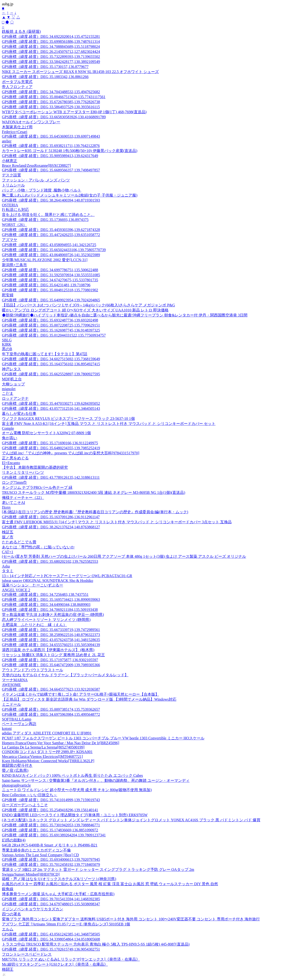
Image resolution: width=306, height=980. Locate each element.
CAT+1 (8, 552)
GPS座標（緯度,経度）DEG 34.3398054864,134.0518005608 (51, 939)
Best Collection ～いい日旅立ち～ (30, 795)
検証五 (8, 532)
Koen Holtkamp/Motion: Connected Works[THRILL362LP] (48, 761)
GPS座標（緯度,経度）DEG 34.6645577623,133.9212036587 (51, 689)
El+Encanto (11, 463)
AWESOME (11, 685)
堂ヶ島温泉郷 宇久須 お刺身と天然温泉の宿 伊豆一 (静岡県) (53, 615)
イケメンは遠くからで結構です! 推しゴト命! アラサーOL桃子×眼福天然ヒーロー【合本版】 (80, 694)
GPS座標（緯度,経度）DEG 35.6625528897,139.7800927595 (51, 374)
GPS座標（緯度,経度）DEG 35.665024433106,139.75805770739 (54, 250)
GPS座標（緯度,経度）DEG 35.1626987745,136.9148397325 (51, 330)
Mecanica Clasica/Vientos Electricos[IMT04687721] (42, 757)
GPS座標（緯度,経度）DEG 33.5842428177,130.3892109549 (51, 62)
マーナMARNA (15, 680)
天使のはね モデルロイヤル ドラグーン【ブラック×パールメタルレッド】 (65, 675)
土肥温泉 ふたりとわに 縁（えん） (34, 625)
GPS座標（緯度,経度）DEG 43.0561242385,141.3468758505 (51, 934)
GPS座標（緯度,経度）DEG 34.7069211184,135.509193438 (50, 610)
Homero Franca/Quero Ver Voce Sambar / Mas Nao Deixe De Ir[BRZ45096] (61, 743)
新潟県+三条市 (14, 265)
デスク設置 (11, 175)
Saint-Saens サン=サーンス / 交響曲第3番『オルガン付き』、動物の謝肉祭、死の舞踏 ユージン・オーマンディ (96, 780)
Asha (6, 566)
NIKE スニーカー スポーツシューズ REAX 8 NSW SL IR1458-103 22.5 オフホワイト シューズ (80, 72)
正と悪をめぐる (15, 458)
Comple (8, 428)
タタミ (8, 571)
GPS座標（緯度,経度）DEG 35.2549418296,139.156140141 (50, 810)
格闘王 (8, 969)
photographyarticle (16, 785)
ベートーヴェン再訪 (19, 724)
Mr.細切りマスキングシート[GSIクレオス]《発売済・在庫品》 (55, 964)
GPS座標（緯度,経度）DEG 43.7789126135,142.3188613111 (51, 477)
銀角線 (8, 889)
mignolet (9, 389)
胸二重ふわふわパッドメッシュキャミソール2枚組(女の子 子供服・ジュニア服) (70, 195)
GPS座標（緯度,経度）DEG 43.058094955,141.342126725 (49, 245)
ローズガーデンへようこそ (25, 805)
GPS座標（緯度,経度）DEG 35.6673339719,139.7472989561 (51, 630)
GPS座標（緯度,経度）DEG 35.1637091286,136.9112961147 (51, 517)
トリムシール (13, 185)
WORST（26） (14, 225)
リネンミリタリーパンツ (23, 472)
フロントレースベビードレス (27, 954)
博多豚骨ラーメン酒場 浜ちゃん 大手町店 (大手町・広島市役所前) (58, 894)
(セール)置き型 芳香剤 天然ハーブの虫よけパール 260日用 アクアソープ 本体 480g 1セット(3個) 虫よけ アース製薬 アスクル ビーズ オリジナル (124, 556)
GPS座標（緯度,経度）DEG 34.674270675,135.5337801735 (50, 280)
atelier (7, 141)
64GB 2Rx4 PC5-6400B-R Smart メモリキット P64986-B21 (50, 845)
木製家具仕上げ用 (17, 127)
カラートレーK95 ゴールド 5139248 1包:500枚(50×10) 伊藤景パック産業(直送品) (70, 151)
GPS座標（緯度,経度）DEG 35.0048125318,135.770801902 (50, 290)
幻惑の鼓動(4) (14, 840)
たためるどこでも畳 (19, 542)
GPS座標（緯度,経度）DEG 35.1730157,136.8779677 (45, 67)
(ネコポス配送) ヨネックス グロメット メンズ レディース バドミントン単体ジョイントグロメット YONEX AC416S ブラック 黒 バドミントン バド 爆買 (131, 820)
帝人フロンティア (17, 87)
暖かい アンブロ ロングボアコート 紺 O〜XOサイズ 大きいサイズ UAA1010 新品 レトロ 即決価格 (85, 310)
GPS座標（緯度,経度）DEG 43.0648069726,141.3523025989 (51, 255)
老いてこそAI (14, 503)
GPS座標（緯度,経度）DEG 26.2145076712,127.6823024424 (51, 52)
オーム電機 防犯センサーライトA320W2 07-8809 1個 (46, 433)
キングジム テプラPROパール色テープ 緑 (37, 487)
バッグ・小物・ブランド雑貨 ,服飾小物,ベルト (42, 190)
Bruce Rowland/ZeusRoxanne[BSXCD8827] (36, 166)
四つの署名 (11, 914)
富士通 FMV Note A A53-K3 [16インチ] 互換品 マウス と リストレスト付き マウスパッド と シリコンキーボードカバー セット (109, 424)
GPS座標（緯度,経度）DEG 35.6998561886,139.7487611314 (51, 42)
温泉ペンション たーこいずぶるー (33, 585)
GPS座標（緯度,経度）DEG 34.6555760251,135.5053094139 (51, 645)
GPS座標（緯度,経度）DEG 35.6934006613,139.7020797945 (51, 859)
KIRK (7, 344)
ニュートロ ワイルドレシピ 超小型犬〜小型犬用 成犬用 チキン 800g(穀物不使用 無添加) (77, 790)
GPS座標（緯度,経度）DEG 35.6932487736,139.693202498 (50, 320)
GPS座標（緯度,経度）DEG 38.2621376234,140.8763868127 (51, 527)
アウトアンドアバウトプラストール (33, 670)
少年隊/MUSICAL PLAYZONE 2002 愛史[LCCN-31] (45, 260)
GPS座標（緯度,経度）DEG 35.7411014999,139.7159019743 (51, 800)
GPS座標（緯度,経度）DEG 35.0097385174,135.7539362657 (51, 709)
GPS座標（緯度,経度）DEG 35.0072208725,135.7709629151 (51, 325)
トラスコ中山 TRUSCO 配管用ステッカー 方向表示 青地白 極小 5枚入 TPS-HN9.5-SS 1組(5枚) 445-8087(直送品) (96, 944)
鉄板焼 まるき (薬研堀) (21, 31)
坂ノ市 (8, 537)
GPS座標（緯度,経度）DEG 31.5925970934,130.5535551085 (51, 275)
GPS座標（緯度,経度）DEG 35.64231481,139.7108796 (46, 285)
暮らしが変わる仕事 (19, 414)
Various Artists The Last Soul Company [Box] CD (40, 855)
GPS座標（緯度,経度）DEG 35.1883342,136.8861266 (45, 77)
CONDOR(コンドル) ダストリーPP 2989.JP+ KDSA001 (47, 752)
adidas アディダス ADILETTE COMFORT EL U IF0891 (47, 733)
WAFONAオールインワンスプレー (31, 122)
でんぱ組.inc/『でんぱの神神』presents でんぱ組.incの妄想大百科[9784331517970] (71, 453)
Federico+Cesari (15, 132)
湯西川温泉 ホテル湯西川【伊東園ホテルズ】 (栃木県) (48, 650)
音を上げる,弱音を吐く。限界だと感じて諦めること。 (48, 215)
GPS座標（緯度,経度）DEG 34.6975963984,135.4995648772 (51, 714)
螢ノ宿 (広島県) (15, 770)
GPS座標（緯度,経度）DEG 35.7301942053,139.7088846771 (51, 825)
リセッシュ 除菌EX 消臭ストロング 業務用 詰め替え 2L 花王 (53, 655)
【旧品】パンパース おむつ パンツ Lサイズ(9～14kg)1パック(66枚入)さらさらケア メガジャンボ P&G (88, 305)
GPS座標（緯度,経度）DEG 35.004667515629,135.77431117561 (54, 97)
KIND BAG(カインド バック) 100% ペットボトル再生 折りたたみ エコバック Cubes (72, 775)
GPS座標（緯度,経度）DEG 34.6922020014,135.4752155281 (51, 37)
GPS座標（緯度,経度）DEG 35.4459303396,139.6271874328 (51, 230)
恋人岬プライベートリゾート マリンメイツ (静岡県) (46, 620)
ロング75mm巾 (14, 482)
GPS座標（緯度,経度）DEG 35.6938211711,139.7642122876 (51, 146)
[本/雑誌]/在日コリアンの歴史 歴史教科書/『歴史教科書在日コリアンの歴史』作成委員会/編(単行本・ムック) (95, 512)
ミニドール (11, 704)
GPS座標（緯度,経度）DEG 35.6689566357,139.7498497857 (51, 170)
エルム (8, 929)
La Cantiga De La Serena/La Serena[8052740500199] (43, 747)
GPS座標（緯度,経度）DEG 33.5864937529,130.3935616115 (51, 107)
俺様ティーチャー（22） (23, 498)
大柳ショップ (13, 384)
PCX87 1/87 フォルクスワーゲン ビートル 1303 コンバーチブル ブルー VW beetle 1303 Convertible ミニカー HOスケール (103, 738)
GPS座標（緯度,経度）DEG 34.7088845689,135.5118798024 (51, 47)
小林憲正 (10, 161)
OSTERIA (10, 205)
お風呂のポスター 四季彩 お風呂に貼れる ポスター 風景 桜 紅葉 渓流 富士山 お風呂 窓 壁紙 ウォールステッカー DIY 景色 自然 (110, 884)
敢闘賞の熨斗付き (17, 765)
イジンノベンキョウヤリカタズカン (33, 909)
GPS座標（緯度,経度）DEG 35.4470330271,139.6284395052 (51, 403)
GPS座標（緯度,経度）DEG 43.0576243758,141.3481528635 (51, 640)
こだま (8, 393)
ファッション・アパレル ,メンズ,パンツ (36, 180)
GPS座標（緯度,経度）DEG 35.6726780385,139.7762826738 (51, 102)
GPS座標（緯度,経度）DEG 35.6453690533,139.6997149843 (51, 136)
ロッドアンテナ (15, 398)
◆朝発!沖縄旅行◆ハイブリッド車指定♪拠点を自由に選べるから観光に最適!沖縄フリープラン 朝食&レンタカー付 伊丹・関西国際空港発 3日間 (125, 315)
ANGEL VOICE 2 (16, 590)
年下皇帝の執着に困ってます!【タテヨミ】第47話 (45, 354)
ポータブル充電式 (17, 82)
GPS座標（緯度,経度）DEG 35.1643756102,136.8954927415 (51, 364)
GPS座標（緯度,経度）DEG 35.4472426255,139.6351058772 (51, 235)
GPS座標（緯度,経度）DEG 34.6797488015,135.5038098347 (51, 904)
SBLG (7, 340)
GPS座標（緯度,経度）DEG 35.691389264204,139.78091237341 (54, 835)
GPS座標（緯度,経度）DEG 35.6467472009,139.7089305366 (51, 665)
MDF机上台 (12, 379)
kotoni (7, 729)
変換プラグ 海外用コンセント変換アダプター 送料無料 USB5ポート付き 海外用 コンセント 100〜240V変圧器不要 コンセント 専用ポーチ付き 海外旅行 (131, 919)
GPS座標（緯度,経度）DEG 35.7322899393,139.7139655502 (51, 57)
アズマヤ (10, 240)
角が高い (10, 438)
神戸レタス (11, 369)
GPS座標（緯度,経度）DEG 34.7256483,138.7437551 (45, 594)
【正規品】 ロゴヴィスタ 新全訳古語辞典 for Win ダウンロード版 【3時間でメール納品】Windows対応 (89, 699)
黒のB (7, 349)
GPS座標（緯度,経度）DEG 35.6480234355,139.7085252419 (51, 448)
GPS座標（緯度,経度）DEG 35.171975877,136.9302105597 (50, 660)
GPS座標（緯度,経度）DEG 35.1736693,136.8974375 (45, 220)
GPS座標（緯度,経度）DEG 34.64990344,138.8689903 (46, 605)
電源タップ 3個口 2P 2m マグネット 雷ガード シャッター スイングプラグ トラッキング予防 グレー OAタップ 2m (98, 870)
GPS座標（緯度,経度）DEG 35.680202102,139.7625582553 (50, 561)
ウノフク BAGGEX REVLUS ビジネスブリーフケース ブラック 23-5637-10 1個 (68, 419)
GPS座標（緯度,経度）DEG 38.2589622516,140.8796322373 (51, 635)
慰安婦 (8, 295)
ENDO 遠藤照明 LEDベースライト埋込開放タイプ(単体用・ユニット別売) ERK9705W (75, 815)
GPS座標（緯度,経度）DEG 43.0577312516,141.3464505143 (51, 408)
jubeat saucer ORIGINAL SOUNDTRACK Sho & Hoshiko (48, 581)
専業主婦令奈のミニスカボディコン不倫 (36, 850)
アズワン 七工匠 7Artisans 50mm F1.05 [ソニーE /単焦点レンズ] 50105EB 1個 (66, 924)
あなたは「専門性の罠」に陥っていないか (38, 547)
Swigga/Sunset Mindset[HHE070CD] (31, 874)
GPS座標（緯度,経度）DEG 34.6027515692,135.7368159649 (51, 359)
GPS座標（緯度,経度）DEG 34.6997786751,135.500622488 (50, 270)
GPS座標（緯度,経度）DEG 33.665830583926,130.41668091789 (54, 117)
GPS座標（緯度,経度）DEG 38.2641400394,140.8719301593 (51, 200)
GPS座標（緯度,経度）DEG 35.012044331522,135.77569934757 (54, 335)
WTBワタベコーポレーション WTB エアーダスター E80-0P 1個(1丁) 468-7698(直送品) (74, 112)
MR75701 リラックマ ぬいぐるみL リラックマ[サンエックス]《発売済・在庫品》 (71, 959)
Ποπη (6, 507)
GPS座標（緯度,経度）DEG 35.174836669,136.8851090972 (50, 830)
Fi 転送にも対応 (15, 210)
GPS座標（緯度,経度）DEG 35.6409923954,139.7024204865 (51, 300)
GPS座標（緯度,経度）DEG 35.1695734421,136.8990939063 (51, 600)
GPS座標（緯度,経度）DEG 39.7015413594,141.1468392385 (51, 899)
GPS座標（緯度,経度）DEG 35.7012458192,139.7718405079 (51, 865)
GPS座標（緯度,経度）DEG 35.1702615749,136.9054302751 (51, 949)
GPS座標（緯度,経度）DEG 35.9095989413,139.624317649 (50, 156)
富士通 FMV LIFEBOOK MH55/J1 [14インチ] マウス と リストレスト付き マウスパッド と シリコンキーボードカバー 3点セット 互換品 (117, 522)
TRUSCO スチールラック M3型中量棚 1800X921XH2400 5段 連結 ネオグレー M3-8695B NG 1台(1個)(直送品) (94, 493)
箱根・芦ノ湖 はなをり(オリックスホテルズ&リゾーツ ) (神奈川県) (59, 879)
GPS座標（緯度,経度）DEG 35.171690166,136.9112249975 (50, 443)
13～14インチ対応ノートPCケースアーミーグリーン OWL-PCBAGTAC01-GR (67, 576)
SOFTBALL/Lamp (17, 719)
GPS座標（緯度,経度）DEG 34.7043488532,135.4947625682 (51, 92)
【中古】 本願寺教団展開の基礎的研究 (35, 467)
